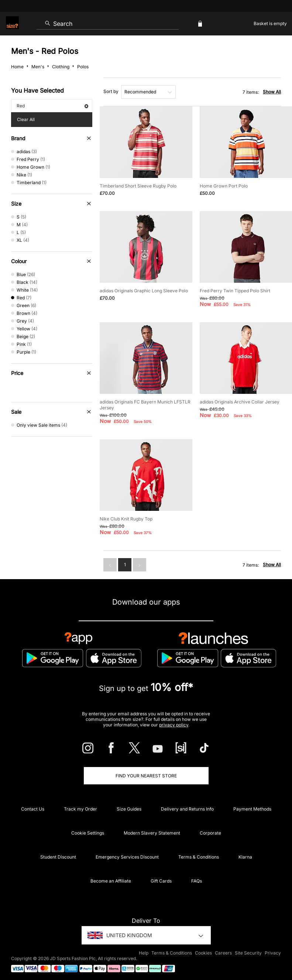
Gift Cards (161, 881)
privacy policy (174, 725)
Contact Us (33, 809)
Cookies (203, 953)
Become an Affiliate (111, 881)
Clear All (26, 119)
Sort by (111, 91)
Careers (223, 953)
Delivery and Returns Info (187, 809)
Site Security (248, 953)
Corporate (210, 833)
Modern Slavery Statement (152, 833)
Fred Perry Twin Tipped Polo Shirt (235, 291)
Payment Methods (252, 809)
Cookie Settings (88, 833)
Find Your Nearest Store (146, 776)
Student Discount (58, 857)
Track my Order (80, 809)
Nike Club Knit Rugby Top (126, 519)
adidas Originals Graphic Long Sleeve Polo (144, 291)
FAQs (197, 881)
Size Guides (129, 809)
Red (52, 106)
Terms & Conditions (199, 857)
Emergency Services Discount (127, 857)
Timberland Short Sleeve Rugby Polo (138, 186)
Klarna (245, 857)
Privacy (273, 953)
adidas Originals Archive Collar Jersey (240, 402)
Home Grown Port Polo (224, 186)
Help (144, 953)
